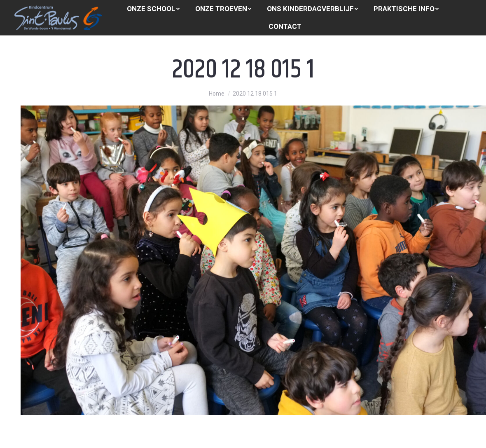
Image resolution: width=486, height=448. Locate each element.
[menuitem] (153, 9)
